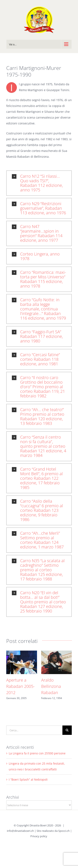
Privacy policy (39, 836)
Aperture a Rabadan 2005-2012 (20, 686)
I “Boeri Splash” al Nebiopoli (28, 779)
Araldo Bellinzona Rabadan (51, 686)
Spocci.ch (64, 831)
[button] (39, 183)
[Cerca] (67, 730)
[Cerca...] (34, 730)
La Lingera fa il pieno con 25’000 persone (37, 753)
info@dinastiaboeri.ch (20, 831)
